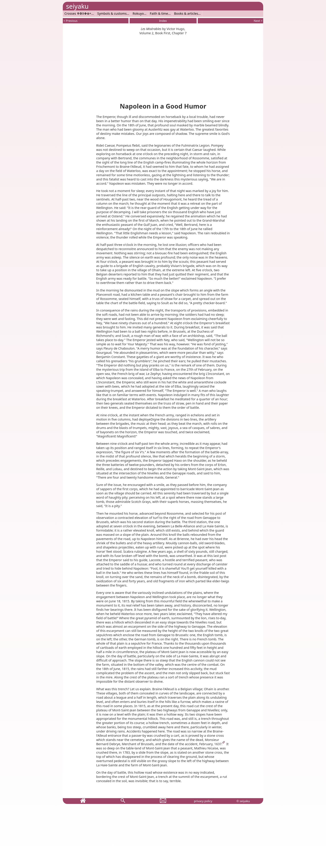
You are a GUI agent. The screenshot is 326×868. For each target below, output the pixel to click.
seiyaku (77, 6)
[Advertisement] (163, 66)
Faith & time (159, 13)
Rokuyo (138, 13)
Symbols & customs (112, 13)
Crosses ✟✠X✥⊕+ (78, 13)
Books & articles (186, 13)
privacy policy (203, 801)
